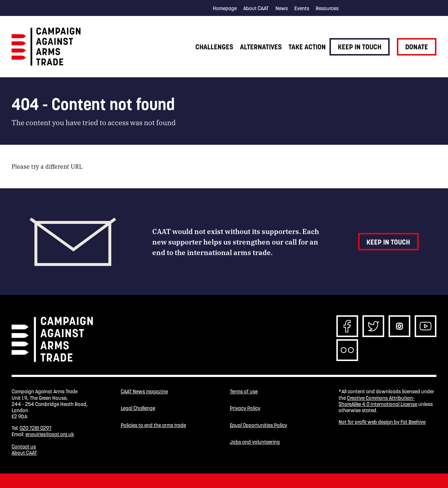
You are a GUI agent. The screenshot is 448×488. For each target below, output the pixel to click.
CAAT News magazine (144, 392)
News (282, 8)
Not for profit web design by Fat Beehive (382, 422)
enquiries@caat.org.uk (50, 434)
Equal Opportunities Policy (258, 425)
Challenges (214, 47)
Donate (417, 47)
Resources (327, 8)
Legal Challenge (138, 408)
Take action (307, 47)
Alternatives (261, 47)
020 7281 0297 (36, 428)
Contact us (24, 447)
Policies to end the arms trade (153, 425)
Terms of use (244, 392)
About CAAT (256, 8)
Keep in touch (360, 47)
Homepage (225, 8)
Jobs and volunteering (255, 442)
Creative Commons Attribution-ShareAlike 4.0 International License (378, 401)
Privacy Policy (245, 408)
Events (302, 8)
